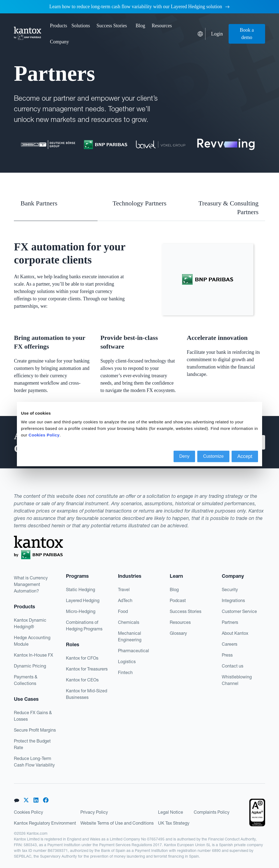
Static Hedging (81, 589)
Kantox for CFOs (82, 658)
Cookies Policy (28, 812)
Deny (184, 456)
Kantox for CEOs (82, 680)
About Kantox (235, 633)
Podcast (178, 600)
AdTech (125, 600)
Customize (213, 456)
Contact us (233, 666)
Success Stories (112, 26)
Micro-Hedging (81, 611)
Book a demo (247, 34)
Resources (180, 622)
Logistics (127, 662)
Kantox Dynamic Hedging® (30, 623)
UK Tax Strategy (174, 823)
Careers (230, 644)
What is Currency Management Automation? (31, 584)
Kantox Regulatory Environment (45, 823)
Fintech (125, 672)
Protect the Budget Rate (32, 744)
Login (217, 34)
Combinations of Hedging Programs (84, 625)
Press (227, 655)
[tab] (56, 208)
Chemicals (129, 622)
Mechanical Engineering (130, 636)
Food (123, 611)
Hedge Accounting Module (32, 641)
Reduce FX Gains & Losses (33, 716)
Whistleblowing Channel (237, 680)
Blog (140, 26)
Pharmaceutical (134, 651)
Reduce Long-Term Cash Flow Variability (34, 762)
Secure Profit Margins (35, 730)
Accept (245, 456)
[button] (58, 26)
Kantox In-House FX (34, 655)
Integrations (233, 600)
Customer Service (239, 611)
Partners (230, 622)
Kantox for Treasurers (87, 669)
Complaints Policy (212, 812)
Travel (124, 589)
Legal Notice (171, 812)
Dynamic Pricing (30, 666)
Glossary (178, 633)
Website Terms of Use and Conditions (117, 823)
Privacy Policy (94, 812)
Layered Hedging (83, 600)
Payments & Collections (26, 680)
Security (230, 589)
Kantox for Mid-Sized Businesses (87, 694)
